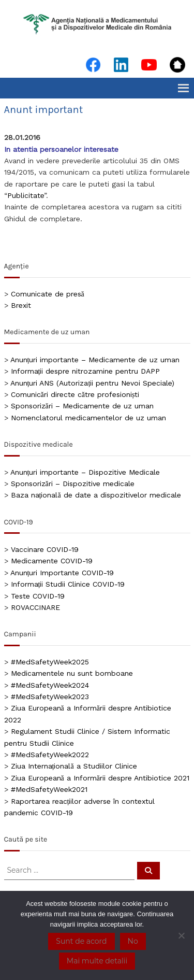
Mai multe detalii (97, 961)
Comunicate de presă (48, 294)
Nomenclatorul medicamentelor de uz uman (88, 418)
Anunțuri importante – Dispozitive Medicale (85, 472)
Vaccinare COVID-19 (45, 549)
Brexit (21, 305)
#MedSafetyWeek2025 (50, 662)
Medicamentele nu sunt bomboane (72, 673)
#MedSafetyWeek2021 (49, 789)
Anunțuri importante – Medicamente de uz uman (95, 360)
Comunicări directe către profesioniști (75, 394)
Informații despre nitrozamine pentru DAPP (86, 371)
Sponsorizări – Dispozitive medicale (73, 484)
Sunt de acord (81, 941)
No (133, 941)
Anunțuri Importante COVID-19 (62, 573)
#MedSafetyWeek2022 (50, 755)
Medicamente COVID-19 (52, 561)
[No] (181, 935)
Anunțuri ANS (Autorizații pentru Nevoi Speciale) (93, 383)
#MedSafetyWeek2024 (50, 685)
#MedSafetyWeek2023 (50, 697)
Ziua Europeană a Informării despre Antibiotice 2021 (100, 778)
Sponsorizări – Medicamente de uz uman (82, 406)
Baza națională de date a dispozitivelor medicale (96, 495)
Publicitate (26, 195)
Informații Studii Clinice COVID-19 (68, 584)
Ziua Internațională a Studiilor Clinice (74, 766)
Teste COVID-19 (38, 596)
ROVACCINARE (35, 607)
